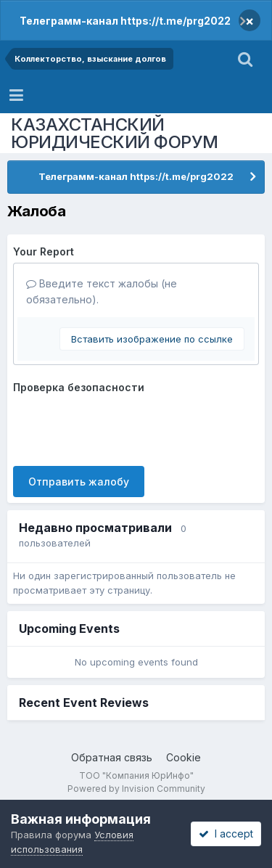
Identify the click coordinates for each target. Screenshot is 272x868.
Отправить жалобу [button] (79, 482)
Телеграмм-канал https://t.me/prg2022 (125, 21)
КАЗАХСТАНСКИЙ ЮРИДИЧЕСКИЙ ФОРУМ (115, 133)
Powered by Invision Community (136, 789)
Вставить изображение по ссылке (152, 339)
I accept (226, 834)
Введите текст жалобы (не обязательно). (102, 291)
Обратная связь (112, 757)
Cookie (184, 757)
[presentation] (123, 427)
